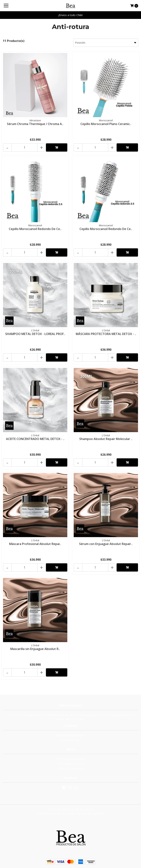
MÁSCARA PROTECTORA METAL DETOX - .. (106, 334)
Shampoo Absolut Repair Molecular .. (106, 439)
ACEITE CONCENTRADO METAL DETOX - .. (35, 439)
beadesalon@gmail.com (71, 735)
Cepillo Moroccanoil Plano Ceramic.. (106, 124)
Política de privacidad (70, 769)
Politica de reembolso (71, 764)
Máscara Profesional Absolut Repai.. (35, 544)
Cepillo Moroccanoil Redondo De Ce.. (35, 229)
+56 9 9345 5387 (71, 740)
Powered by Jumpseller (90, 813)
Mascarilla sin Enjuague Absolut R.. (35, 649)
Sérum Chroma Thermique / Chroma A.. (35, 124)
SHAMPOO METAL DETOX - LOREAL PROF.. (35, 334)
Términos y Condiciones (70, 759)
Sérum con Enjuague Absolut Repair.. (106, 544)
